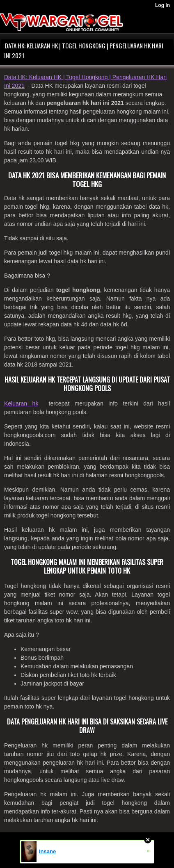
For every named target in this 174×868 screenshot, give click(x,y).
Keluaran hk (21, 403)
